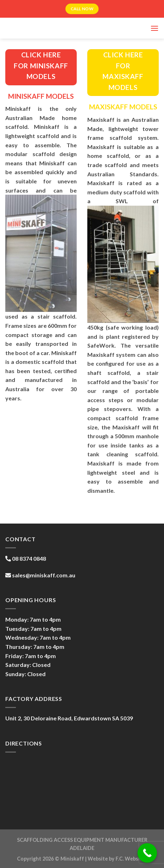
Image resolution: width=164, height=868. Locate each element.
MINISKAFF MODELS (41, 96)
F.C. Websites (131, 859)
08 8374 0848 (29, 558)
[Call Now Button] (147, 853)
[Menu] (154, 28)
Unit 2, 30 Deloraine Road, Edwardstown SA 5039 (69, 718)
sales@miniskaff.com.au (44, 575)
